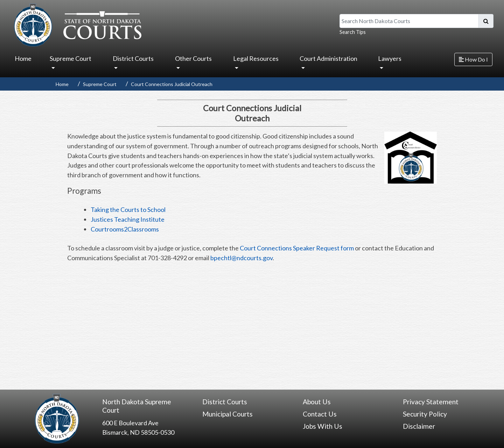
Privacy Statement (431, 402)
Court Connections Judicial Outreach (172, 84)
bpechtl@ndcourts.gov (241, 258)
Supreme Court (100, 84)
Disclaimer (419, 426)
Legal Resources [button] (256, 58)
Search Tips (353, 32)
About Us (317, 402)
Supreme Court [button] (71, 58)
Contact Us (320, 414)
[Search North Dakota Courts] (409, 21)
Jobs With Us (323, 426)
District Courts (225, 402)
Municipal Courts (227, 414)
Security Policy (425, 414)
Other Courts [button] (193, 58)
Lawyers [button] (390, 58)
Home (23, 58)
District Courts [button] (133, 58)
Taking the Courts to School (128, 209)
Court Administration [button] (328, 58)
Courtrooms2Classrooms (125, 229)
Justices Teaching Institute (128, 219)
